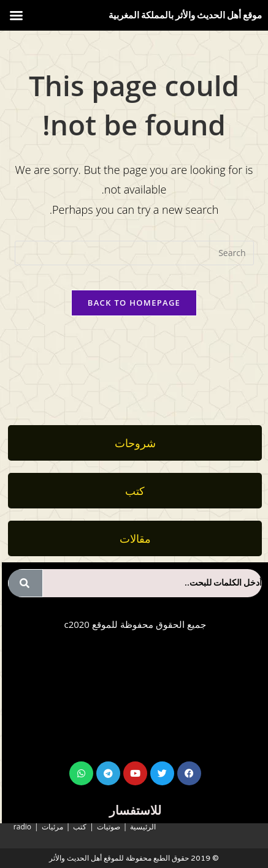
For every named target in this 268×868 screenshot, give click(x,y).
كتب (80, 827)
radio (22, 827)
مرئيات (52, 827)
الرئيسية (143, 827)
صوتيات (109, 827)
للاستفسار (135, 810)
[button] (135, 538)
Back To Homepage (134, 303)
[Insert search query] (134, 253)
